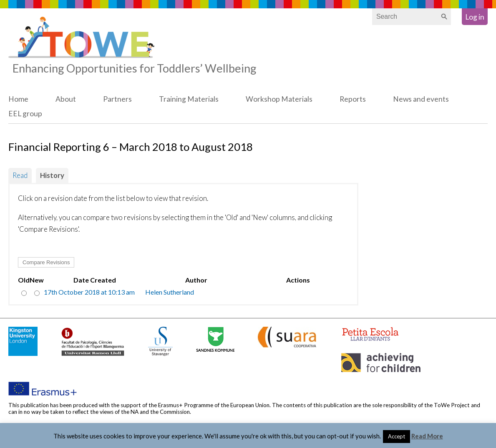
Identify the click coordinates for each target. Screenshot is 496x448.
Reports (353, 99)
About (66, 99)
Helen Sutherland (170, 292)
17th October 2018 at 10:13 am (89, 292)
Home (18, 99)
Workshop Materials (279, 99)
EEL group (25, 114)
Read (20, 175)
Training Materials (189, 99)
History (52, 175)
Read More (427, 436)
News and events (421, 99)
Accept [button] (397, 436)
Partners (117, 99)
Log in (475, 17)
